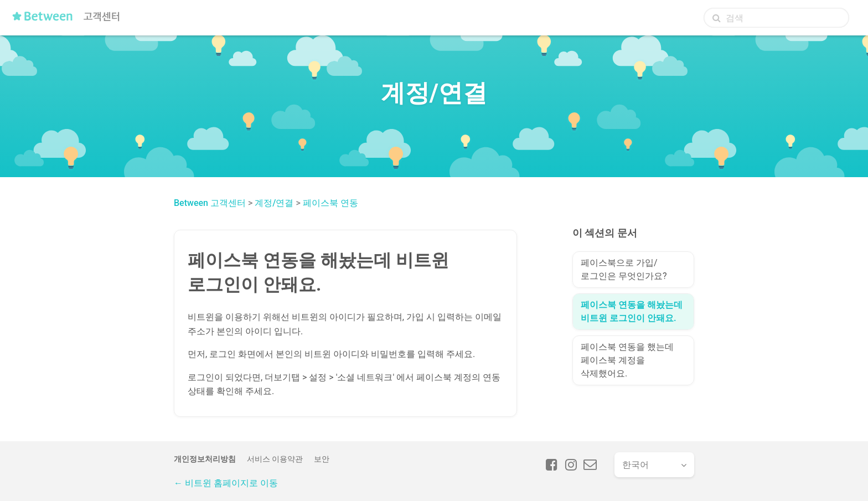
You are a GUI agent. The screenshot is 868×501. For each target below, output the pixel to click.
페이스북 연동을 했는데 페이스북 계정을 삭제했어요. (627, 360)
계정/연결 (274, 203)
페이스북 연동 (330, 203)
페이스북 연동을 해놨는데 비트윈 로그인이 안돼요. (632, 311)
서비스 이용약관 (275, 459)
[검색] (776, 18)
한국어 (635, 465)
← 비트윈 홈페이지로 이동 (226, 483)
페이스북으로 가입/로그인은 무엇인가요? (624, 269)
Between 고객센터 (210, 203)
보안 (322, 459)
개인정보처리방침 (205, 459)
